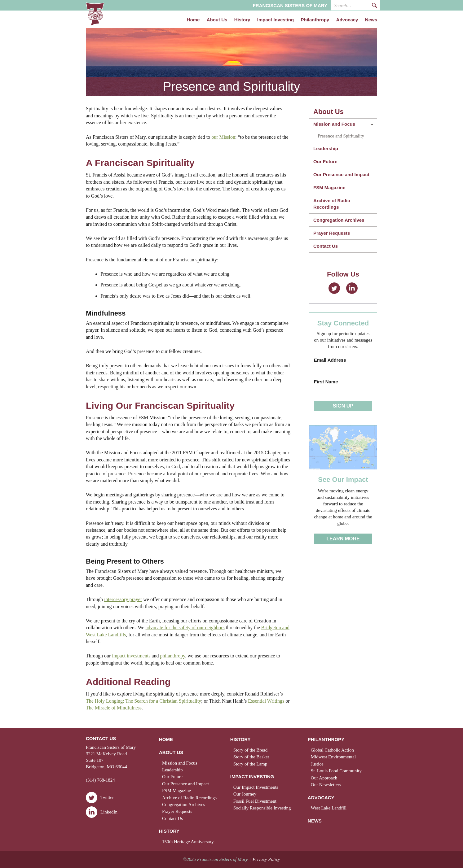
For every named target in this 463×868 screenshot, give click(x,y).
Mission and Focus (334, 124)
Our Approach (324, 778)
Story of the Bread (250, 750)
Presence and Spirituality (341, 136)
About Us (217, 20)
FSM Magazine (329, 188)
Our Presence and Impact (341, 174)
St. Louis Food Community (336, 771)
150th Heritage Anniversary (188, 842)
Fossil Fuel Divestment (255, 801)
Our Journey (245, 794)
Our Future (325, 161)
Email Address (330, 360)
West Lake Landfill (329, 808)
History (242, 20)
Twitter (334, 288)
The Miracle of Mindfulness (114, 708)
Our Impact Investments (256, 787)
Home (193, 20)
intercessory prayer (123, 599)
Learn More (343, 539)
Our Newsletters (326, 785)
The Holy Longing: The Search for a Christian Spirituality (143, 701)
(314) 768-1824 (100, 780)
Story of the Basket (251, 757)
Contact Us (326, 246)
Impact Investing (276, 20)
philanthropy (173, 656)
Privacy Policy (266, 859)
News (371, 20)
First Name (326, 382)
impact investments (131, 656)
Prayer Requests (332, 233)
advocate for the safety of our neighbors (185, 628)
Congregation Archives (339, 220)
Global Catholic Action (332, 750)
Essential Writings (266, 701)
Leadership (326, 148)
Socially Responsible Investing (262, 808)
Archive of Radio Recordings (332, 204)
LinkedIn (352, 288)
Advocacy (347, 20)
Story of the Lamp (250, 764)
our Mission (223, 137)
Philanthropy (315, 20)
